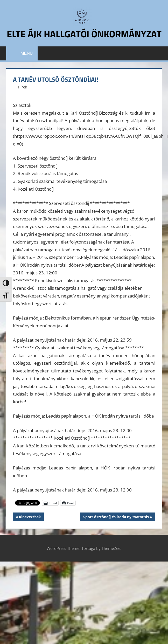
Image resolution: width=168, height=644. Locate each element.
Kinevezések (30, 517)
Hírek (22, 87)
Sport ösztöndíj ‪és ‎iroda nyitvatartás (116, 517)
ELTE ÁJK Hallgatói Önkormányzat (84, 34)
